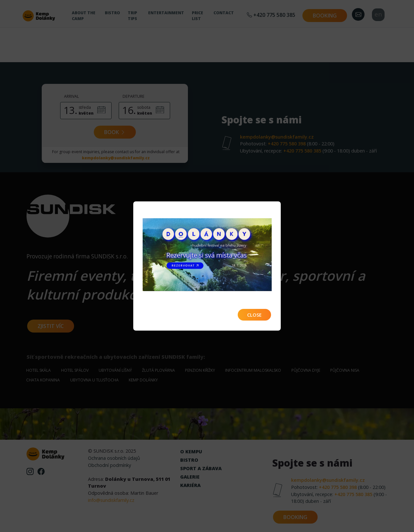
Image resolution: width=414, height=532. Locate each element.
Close (254, 315)
